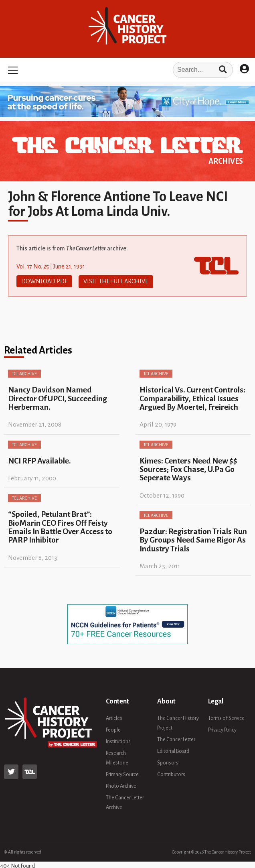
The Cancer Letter (176, 739)
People (113, 730)
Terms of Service (226, 718)
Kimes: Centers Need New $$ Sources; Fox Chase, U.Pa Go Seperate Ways (188, 469)
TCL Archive (24, 373)
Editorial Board (173, 751)
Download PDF (44, 281)
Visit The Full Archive (116, 281)
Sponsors (168, 762)
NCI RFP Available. (39, 460)
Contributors (171, 774)
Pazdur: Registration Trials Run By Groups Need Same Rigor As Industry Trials (193, 539)
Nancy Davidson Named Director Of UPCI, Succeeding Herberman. (58, 398)
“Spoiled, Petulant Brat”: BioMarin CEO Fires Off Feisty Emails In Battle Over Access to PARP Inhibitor (60, 527)
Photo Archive (121, 786)
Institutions (118, 741)
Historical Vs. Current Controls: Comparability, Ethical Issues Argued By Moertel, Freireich (192, 398)
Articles (114, 718)
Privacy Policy (222, 730)
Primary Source (122, 774)
